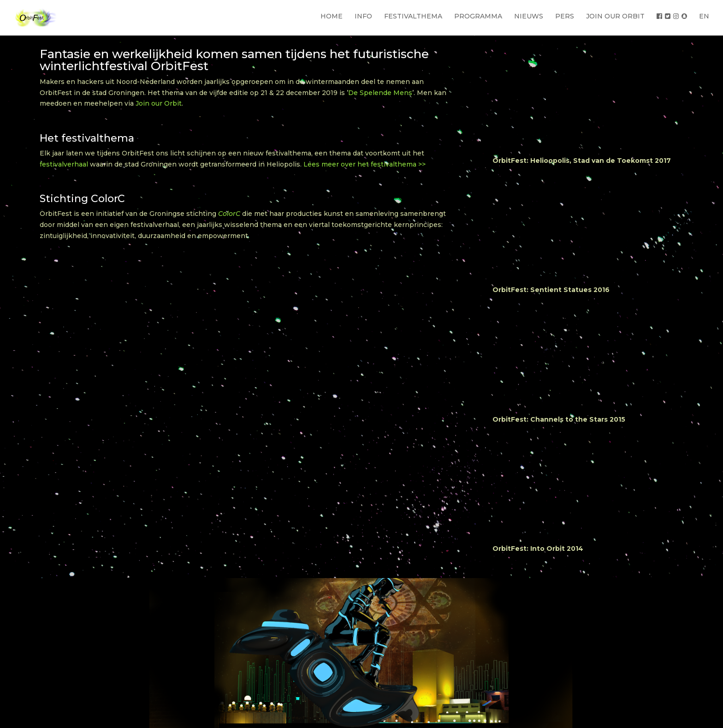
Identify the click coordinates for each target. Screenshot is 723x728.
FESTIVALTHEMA (413, 16)
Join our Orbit (159, 103)
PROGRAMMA (478, 16)
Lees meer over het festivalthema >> (364, 164)
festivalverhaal (64, 164)
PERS (565, 16)
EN (704, 16)
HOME (332, 16)
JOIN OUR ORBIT (615, 16)
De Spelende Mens (380, 93)
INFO (363, 16)
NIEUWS (529, 16)
